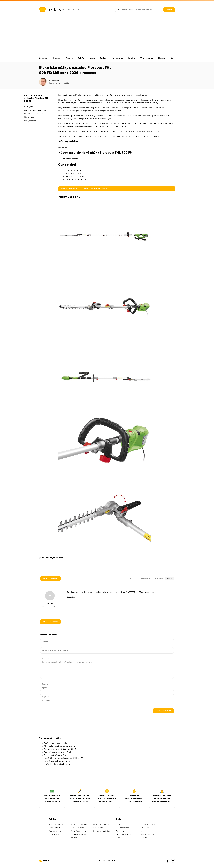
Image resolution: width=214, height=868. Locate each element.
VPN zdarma (98, 828)
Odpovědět (71, 597)
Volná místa (121, 831)
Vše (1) (169, 578)
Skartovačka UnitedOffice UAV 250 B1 (61, 749)
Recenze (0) (159, 578)
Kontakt (144, 838)
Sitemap (119, 838)
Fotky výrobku (30, 121)
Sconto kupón (55, 831)
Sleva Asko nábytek (79, 831)
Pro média (145, 828)
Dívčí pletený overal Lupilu (56, 743)
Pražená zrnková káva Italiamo (57, 764)
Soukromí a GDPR (148, 834)
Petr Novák (54, 81)
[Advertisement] (107, 36)
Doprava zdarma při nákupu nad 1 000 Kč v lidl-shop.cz (84, 189)
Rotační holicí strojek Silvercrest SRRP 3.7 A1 (64, 758)
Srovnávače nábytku (101, 831)
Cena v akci (29, 117)
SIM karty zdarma (78, 828)
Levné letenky (55, 834)
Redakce (119, 824)
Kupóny (132, 58)
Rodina (103, 58)
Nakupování (117, 58)
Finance (69, 58)
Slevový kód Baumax (102, 824)
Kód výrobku (30, 107)
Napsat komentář (50, 578)
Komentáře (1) (145, 578)
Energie (57, 58)
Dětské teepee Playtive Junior (57, 761)
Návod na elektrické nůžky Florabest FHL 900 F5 (36, 112)
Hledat (169, 10)
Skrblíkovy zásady (148, 824)
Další (173, 58)
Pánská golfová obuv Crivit (56, 755)
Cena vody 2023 (56, 828)
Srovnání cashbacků (57, 824)
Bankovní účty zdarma (80, 824)
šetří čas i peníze (70, 10)
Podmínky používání (124, 834)
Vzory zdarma (147, 58)
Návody (162, 58)
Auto (92, 58)
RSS (142, 831)
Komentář (46, 659)
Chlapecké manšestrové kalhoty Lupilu (61, 746)
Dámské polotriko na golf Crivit (58, 752)
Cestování (44, 58)
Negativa (45, 697)
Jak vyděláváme (122, 828)
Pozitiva (45, 684)
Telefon (82, 58)
